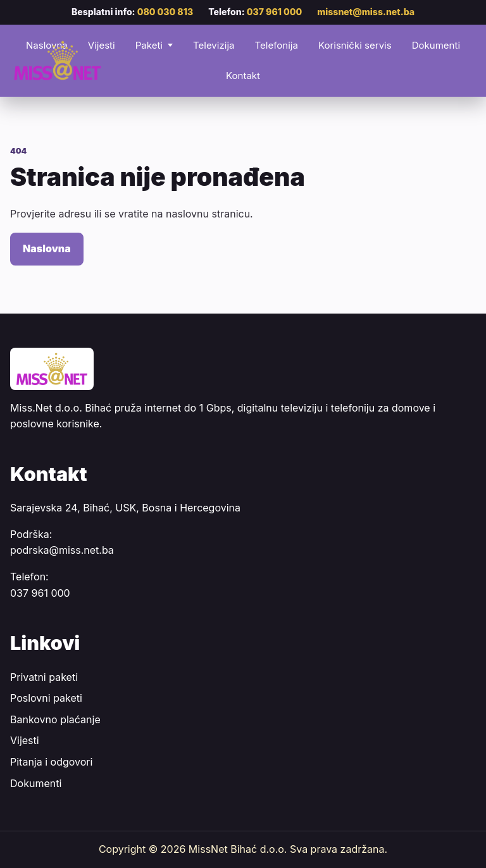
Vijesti (25, 740)
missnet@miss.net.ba (366, 12)
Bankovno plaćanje (55, 719)
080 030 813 (165, 12)
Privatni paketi (44, 677)
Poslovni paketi (46, 698)
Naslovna (47, 248)
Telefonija (276, 45)
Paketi (149, 45)
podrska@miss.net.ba (62, 550)
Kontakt (243, 76)
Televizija (214, 45)
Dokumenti (436, 45)
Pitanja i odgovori (51, 762)
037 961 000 (275, 12)
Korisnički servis (355, 45)
